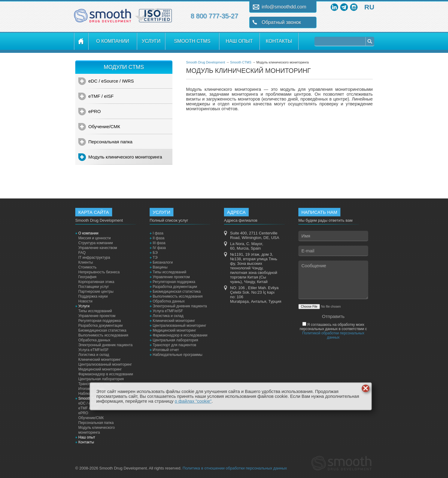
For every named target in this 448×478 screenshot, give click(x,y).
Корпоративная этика (96, 282)
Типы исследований (95, 311)
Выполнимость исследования (103, 335)
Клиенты (86, 262)
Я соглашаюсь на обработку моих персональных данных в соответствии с (333, 331)
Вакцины (160, 267)
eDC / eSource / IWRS (111, 81)
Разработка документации (100, 326)
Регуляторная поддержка (100, 321)
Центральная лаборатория (101, 379)
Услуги (151, 41)
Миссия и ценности (95, 238)
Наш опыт (239, 41)
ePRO (95, 111)
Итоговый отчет (166, 350)
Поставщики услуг (94, 287)
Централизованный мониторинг (105, 364)
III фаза (159, 243)
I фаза (158, 233)
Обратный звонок (281, 22)
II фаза (159, 238)
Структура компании (96, 243)
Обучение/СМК (104, 126)
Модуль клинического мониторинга (125, 157)
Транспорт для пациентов (174, 345)
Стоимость (87, 267)
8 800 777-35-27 (214, 16)
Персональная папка (110, 142)
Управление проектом (97, 316)
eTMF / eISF (101, 96)
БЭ (155, 253)
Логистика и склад (94, 355)
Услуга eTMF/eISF (93, 350)
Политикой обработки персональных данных (333, 335)
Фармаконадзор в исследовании (106, 374)
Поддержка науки (93, 296)
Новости (85, 301)
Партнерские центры (96, 292)
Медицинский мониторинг (100, 369)
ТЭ (155, 258)
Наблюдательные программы (178, 355)
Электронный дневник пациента (105, 345)
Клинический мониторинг (100, 360)
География (87, 277)
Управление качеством (98, 248)
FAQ (82, 253)
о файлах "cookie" (193, 401)
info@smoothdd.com (284, 7)
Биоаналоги (163, 262)
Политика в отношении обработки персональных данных (235, 468)
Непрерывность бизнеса (99, 272)
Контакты (279, 41)
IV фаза (159, 248)
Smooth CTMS (192, 41)
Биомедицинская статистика (102, 330)
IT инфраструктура (94, 258)
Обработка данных (94, 340)
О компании (113, 41)
